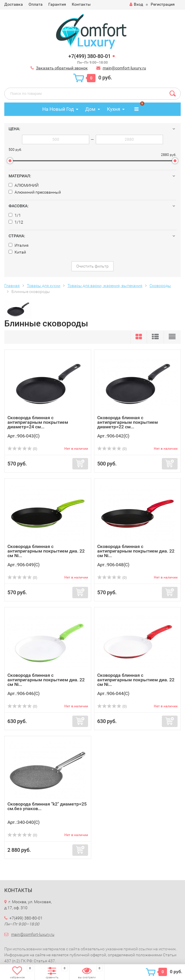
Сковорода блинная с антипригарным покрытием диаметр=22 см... (128, 422)
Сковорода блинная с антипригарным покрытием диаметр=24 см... (38, 422)
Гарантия (57, 4)
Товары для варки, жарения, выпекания (105, 286)
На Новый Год (58, 109)
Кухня (114, 109)
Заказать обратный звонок (62, 68)
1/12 (16, 222)
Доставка (14, 4)
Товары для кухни (44, 286)
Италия (19, 245)
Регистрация (163, 4)
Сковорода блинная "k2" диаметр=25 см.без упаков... (47, 806)
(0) (22, 449)
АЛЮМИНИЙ (24, 185)
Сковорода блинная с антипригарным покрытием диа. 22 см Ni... (46, 551)
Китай (17, 252)
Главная (12, 286)
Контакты (81, 4)
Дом (90, 109)
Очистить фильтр (92, 266)
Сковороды (160, 286)
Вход (136, 4)
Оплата (36, 4)
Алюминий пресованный (35, 192)
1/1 (15, 215)
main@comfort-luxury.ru (124, 68)
